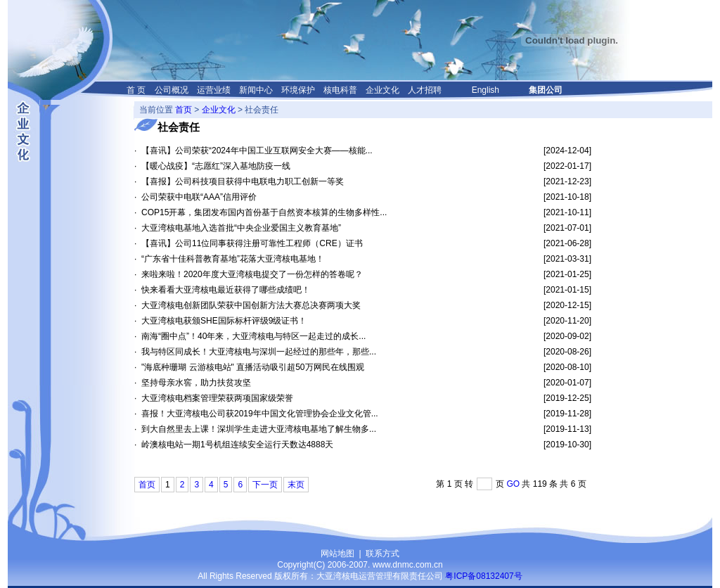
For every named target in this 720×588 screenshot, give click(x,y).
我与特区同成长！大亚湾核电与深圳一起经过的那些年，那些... (259, 352)
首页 (184, 110)
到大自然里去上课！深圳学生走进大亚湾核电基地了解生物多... (259, 429)
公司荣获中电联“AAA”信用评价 (199, 197)
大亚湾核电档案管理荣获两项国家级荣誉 (217, 398)
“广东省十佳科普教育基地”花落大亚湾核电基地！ (233, 259)
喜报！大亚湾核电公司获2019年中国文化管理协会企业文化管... (260, 414)
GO (513, 484)
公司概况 (172, 90)
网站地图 (337, 554)
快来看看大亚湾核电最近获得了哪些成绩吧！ (226, 290)
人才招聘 (425, 90)
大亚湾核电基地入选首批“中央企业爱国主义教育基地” (241, 228)
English (486, 90)
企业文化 (382, 90)
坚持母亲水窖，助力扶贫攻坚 (196, 383)
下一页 (265, 485)
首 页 (136, 90)
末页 (296, 485)
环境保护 (298, 90)
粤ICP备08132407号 (483, 576)
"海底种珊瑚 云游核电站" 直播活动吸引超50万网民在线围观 (253, 367)
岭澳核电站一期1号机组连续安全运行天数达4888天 (237, 445)
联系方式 (382, 554)
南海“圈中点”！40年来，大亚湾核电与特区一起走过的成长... (253, 336)
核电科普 (340, 90)
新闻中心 (256, 90)
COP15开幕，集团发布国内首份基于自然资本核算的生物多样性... (264, 212)
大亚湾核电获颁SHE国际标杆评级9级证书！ (224, 321)
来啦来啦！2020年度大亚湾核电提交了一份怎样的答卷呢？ (252, 274)
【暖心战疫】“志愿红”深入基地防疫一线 (216, 166)
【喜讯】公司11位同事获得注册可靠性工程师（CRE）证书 (252, 243)
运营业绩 (214, 90)
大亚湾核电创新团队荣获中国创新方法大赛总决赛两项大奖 (251, 305)
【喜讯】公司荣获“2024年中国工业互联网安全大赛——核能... (257, 151)
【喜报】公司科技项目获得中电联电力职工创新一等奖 (243, 181)
